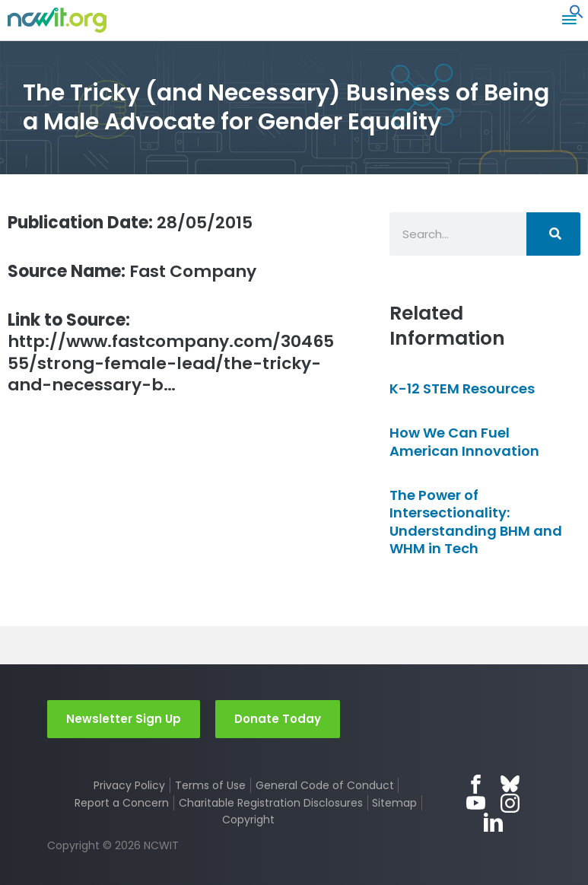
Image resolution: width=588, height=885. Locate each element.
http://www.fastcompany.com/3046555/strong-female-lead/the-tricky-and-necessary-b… (171, 353)
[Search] (553, 234)
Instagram (510, 803)
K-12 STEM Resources (462, 388)
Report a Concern (122, 803)
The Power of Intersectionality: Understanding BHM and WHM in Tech (476, 522)
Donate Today (278, 719)
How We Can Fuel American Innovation (464, 441)
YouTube (476, 803)
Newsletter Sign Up (124, 719)
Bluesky (510, 784)
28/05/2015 (130, 223)
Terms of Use (210, 785)
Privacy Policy (129, 785)
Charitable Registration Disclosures (271, 803)
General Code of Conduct (325, 785)
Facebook (476, 784)
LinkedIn (493, 822)
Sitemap (394, 803)
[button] (577, 15)
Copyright (248, 820)
